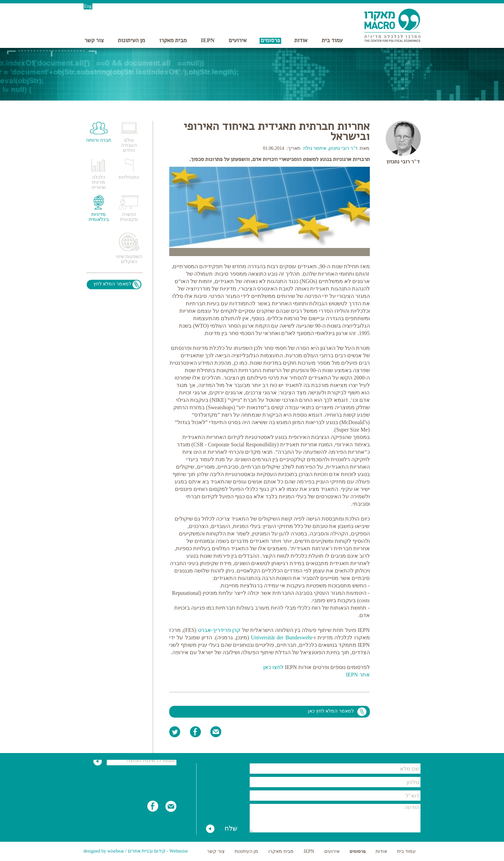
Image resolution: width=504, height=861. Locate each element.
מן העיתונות (132, 40)
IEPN (208, 40)
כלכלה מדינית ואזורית (99, 182)
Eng (88, 6)
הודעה (335, 818)
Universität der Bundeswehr (282, 637)
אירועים (238, 40)
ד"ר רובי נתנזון (403, 161)
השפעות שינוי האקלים (129, 259)
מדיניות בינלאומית (99, 217)
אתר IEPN (358, 675)
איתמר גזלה (315, 148)
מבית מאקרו (173, 40)
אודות (301, 40)
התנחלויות (129, 177)
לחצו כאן (273, 667)
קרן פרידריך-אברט (219, 630)
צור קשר (94, 40)
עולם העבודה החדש (129, 145)
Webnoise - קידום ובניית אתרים (158, 851)
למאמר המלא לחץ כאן (331, 711)
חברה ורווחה (99, 140)
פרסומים (270, 40)
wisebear (116, 851)
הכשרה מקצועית (129, 217)
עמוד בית (332, 40)
